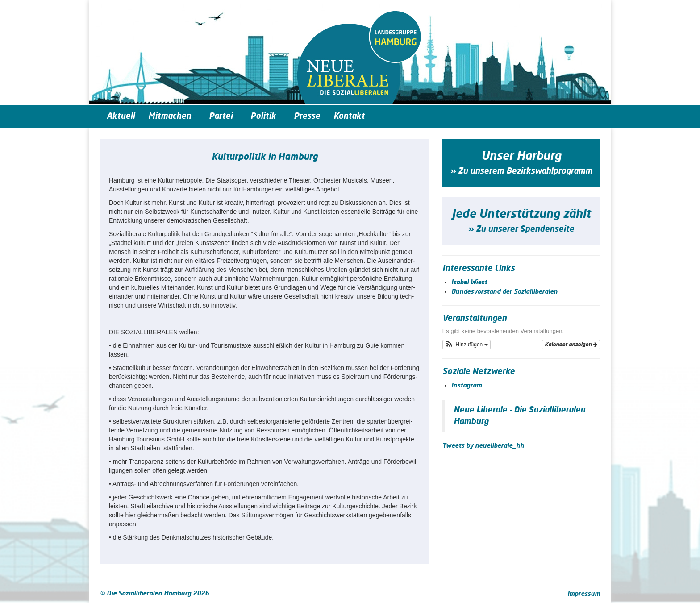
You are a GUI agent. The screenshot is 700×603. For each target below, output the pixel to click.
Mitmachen (172, 116)
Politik (265, 116)
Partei (223, 116)
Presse (307, 116)
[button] (467, 345)
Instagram (467, 386)
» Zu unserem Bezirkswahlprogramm (521, 171)
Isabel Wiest (469, 283)
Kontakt (349, 116)
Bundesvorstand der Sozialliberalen (504, 292)
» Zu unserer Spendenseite (521, 229)
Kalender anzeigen (571, 345)
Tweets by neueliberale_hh (483, 446)
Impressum (584, 594)
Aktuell (121, 116)
